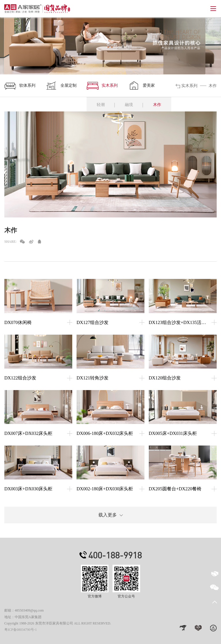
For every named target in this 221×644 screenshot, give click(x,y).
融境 (129, 105)
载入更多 (111, 515)
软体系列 (20, 86)
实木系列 (102, 86)
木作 (157, 105)
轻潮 (101, 105)
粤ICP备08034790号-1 (21, 630)
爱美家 (141, 86)
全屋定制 (61, 86)
